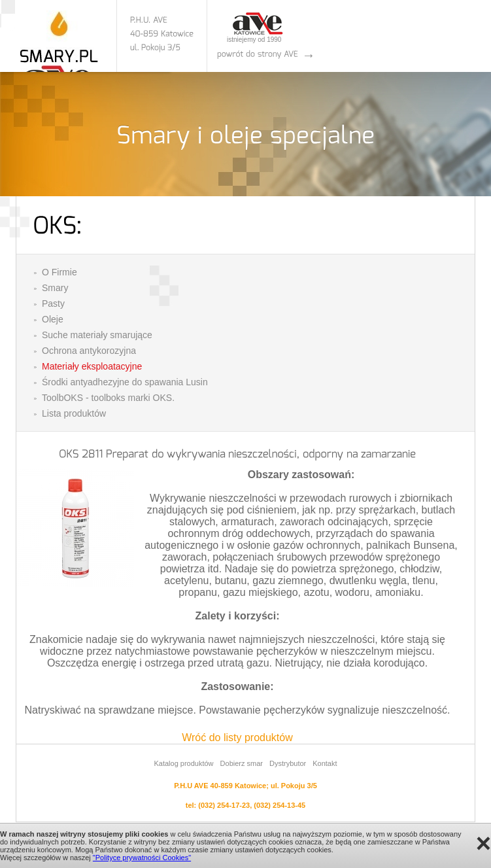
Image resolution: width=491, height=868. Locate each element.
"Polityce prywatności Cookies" (142, 858)
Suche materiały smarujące (97, 335)
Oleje (53, 319)
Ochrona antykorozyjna (89, 351)
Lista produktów (74, 413)
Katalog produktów (183, 763)
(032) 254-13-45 (279, 805)
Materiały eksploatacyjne (92, 366)
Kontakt (325, 763)
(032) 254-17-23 (224, 805)
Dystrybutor (288, 763)
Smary (55, 288)
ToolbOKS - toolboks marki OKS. (108, 398)
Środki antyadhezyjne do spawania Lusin (125, 382)
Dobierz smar (242, 763)
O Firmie (59, 272)
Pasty (53, 304)
